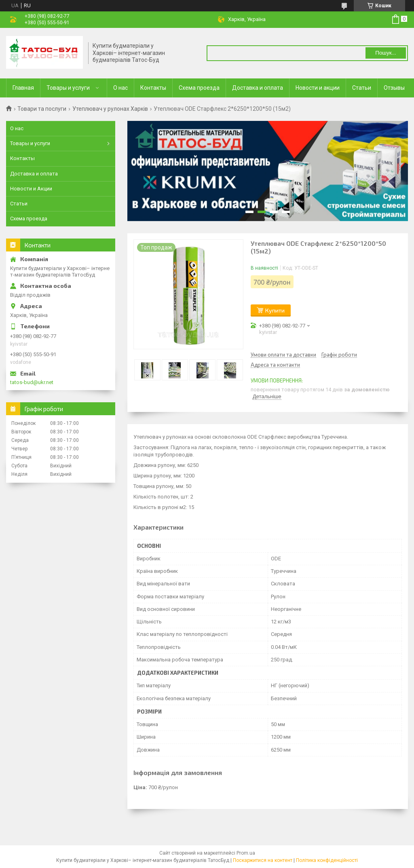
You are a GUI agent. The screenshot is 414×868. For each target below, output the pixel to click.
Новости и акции (318, 88)
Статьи (362, 88)
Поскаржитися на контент (263, 860)
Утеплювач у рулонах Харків (110, 109)
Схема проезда (199, 88)
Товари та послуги (42, 109)
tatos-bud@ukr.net (32, 382)
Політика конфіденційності (327, 860)
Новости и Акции (31, 189)
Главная (23, 88)
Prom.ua (246, 853)
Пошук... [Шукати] (385, 53)
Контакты (153, 88)
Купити (275, 310)
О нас (120, 88)
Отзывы (394, 88)
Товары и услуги (68, 88)
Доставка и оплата (258, 88)
